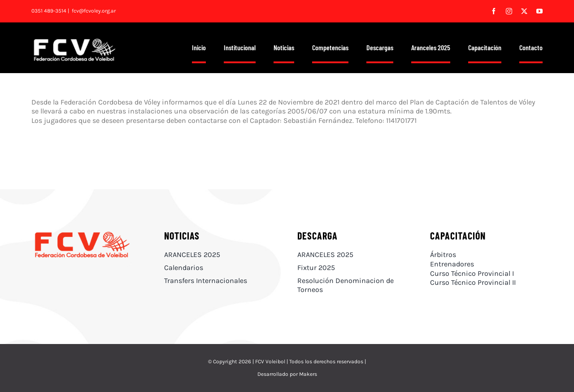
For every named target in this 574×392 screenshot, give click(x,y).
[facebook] (494, 11)
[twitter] (524, 11)
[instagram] (509, 11)
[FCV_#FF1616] (82, 233)
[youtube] (539, 11)
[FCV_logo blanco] (74, 41)
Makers (308, 374)
